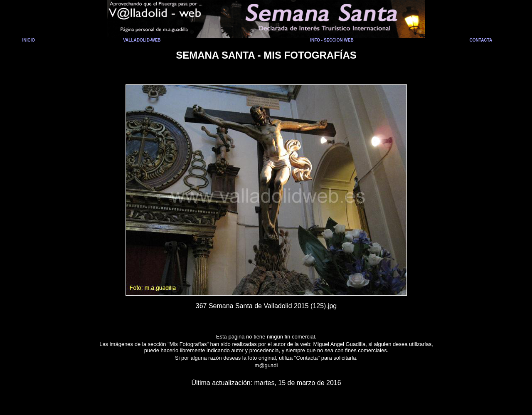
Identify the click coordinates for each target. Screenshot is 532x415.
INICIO (29, 40)
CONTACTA (481, 40)
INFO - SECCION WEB (332, 40)
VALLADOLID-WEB (142, 40)
